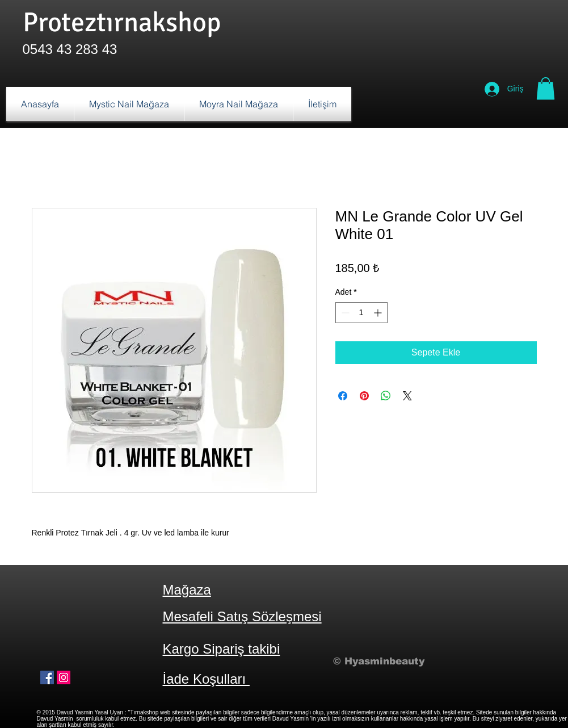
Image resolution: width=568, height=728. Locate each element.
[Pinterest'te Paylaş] (364, 396)
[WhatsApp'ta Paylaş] (386, 396)
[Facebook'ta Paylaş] (343, 396)
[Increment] (379, 313)
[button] (546, 88)
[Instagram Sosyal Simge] (64, 677)
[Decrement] (344, 313)
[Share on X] (407, 396)
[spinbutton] (361, 313)
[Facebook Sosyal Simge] (47, 677)
